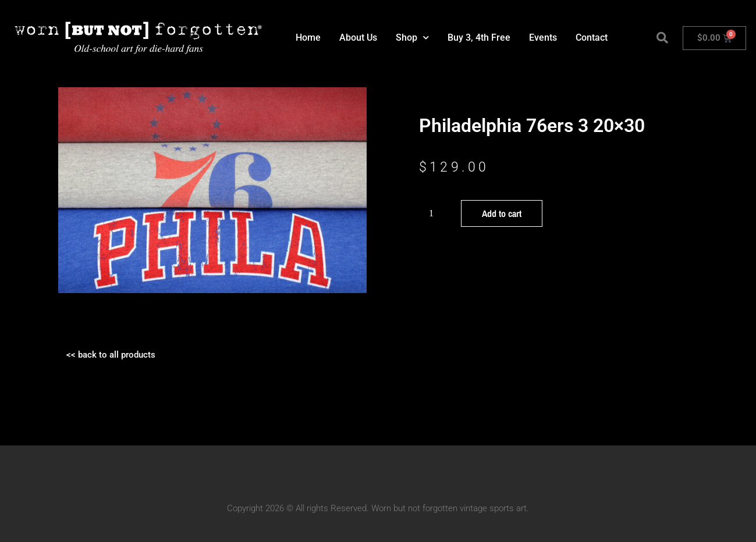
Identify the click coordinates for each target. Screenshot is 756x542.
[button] (662, 38)
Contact (592, 38)
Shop (412, 38)
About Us (358, 38)
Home (308, 38)
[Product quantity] (436, 213)
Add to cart (502, 213)
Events (543, 38)
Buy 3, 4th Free (479, 38)
